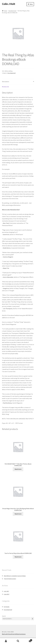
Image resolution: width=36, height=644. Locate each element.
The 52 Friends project (10, 579)
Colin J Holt (9, 4)
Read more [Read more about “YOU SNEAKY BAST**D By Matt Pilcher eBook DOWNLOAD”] (18, 469)
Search (4, 616)
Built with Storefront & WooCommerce (14, 634)
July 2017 (6, 591)
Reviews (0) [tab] (5, 87)
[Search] (32, 619)
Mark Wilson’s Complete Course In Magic (15, 576)
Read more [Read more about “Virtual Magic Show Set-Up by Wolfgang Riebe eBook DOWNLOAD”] (18, 514)
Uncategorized (12, 11)
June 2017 (7, 594)
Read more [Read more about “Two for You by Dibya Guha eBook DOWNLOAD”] (18, 557)
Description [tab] (6, 82)
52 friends (7, 607)
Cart (28, 640)
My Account (6, 641)
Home (6, 11)
